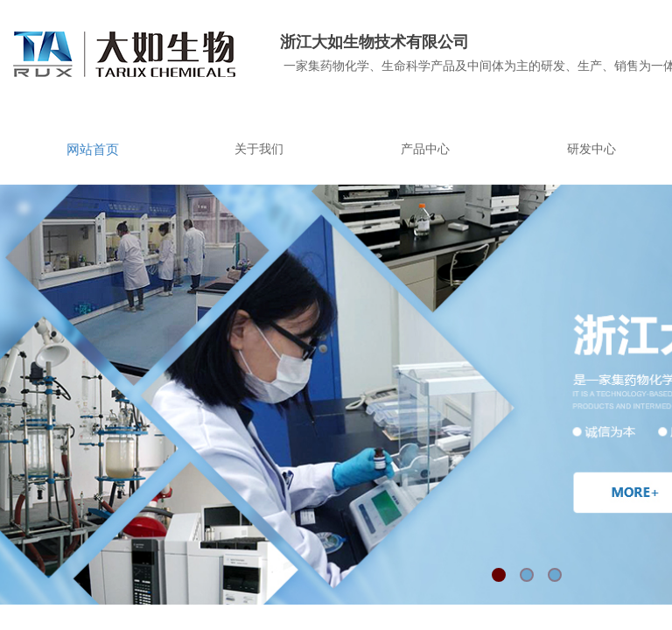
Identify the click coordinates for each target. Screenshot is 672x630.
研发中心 (591, 149)
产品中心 (425, 149)
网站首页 (93, 150)
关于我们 (259, 149)
